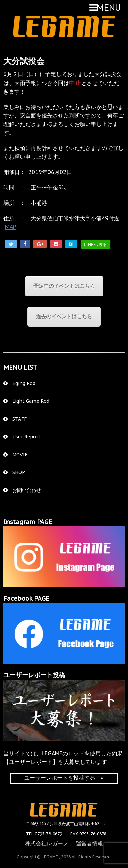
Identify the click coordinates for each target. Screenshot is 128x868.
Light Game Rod (26, 401)
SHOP (14, 472)
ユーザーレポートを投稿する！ (64, 778)
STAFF (15, 419)
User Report (22, 437)
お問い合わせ (22, 490)
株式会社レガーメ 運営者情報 (64, 843)
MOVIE (16, 455)
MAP (11, 227)
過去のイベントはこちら (64, 316)
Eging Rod (19, 383)
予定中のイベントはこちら (64, 286)
